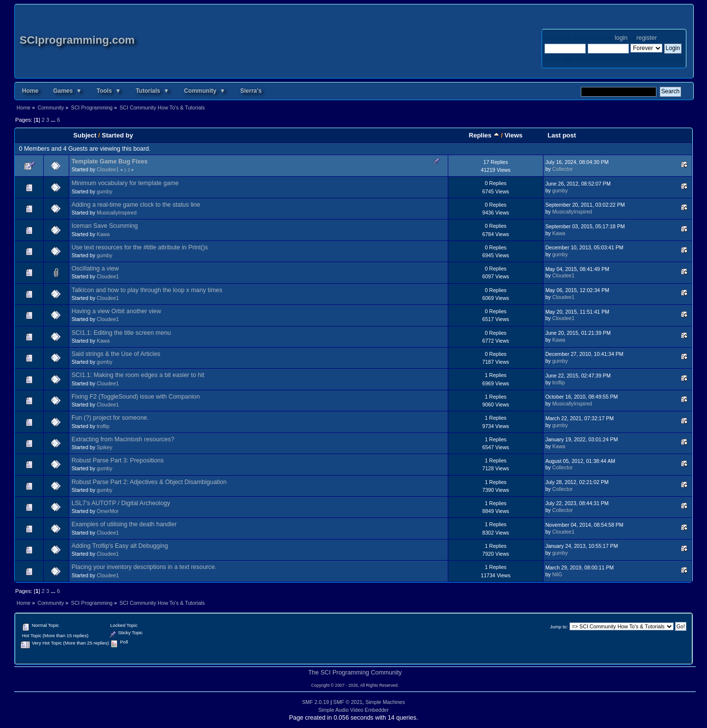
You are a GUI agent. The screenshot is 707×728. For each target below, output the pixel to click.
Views (514, 135)
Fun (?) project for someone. (110, 418)
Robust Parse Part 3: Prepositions (118, 460)
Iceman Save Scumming (105, 226)
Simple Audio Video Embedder (353, 710)
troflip (559, 382)
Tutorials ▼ (152, 91)
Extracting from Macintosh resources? (123, 439)
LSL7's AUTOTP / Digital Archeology (121, 503)
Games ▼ (68, 91)
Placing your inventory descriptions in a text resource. (144, 567)
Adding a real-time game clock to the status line (136, 205)
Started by (117, 135)
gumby (105, 191)
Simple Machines (385, 702)
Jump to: (559, 627)
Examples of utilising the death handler (124, 524)
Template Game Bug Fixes (110, 162)
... (54, 120)
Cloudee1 (108, 169)
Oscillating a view (95, 269)
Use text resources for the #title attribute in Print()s (140, 247)
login (621, 38)
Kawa (103, 234)
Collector (563, 169)
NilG (557, 574)
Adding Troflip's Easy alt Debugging (120, 546)
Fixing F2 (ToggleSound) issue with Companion (136, 397)
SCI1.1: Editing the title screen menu (121, 333)
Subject (85, 135)
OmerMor (108, 511)
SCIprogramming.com (77, 40)
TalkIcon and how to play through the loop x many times (147, 290)
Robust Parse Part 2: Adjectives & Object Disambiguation (149, 482)
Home (30, 91)
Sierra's (251, 91)
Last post (562, 135)
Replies (484, 135)
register (646, 38)
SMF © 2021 (348, 702)
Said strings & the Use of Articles (116, 354)
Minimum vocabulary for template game (125, 183)
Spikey (105, 447)
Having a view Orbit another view (116, 311)
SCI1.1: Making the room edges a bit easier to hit (138, 375)
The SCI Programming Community (355, 673)
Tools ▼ (109, 91)
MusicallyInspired (117, 213)
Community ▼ (205, 91)
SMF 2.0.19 (315, 702)
